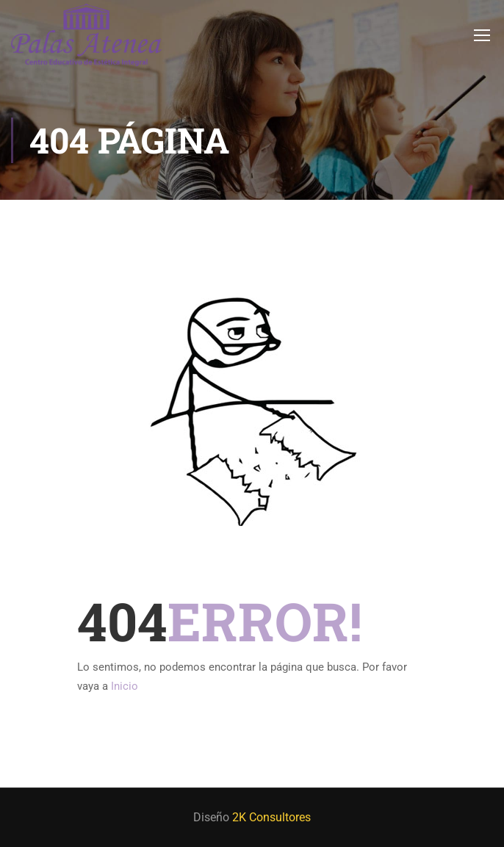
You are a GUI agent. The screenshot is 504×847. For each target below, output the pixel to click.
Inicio (125, 686)
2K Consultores (271, 817)
